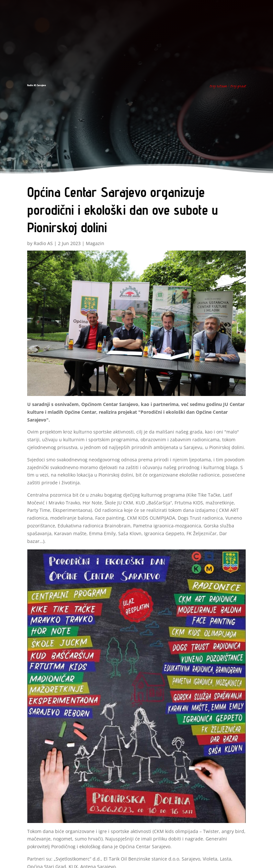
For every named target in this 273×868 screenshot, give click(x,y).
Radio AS (43, 243)
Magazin (95, 243)
